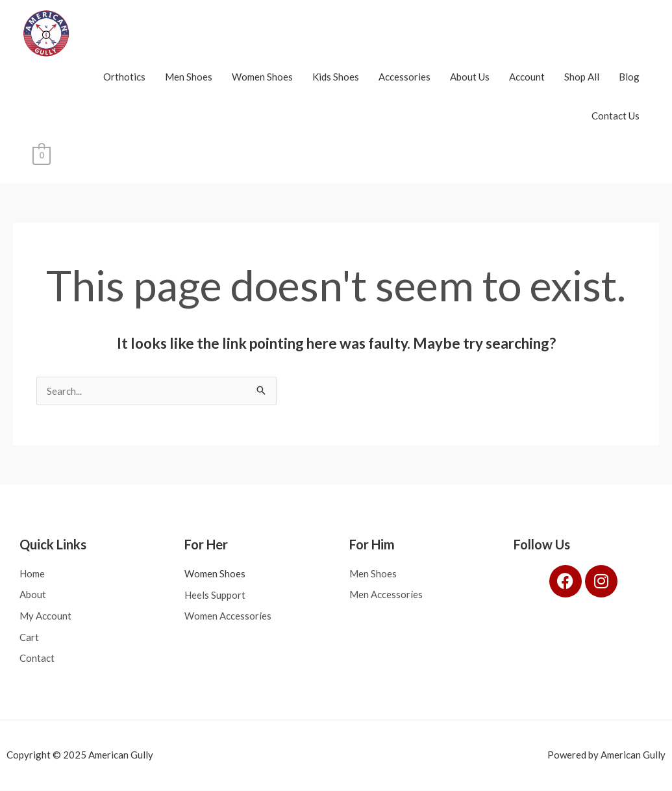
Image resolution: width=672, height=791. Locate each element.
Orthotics (124, 77)
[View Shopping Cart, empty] (41, 155)
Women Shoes (262, 77)
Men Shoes (189, 77)
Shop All (582, 77)
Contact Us (616, 116)
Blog (629, 77)
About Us (470, 77)
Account (527, 77)
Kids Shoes (336, 77)
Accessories (404, 77)
